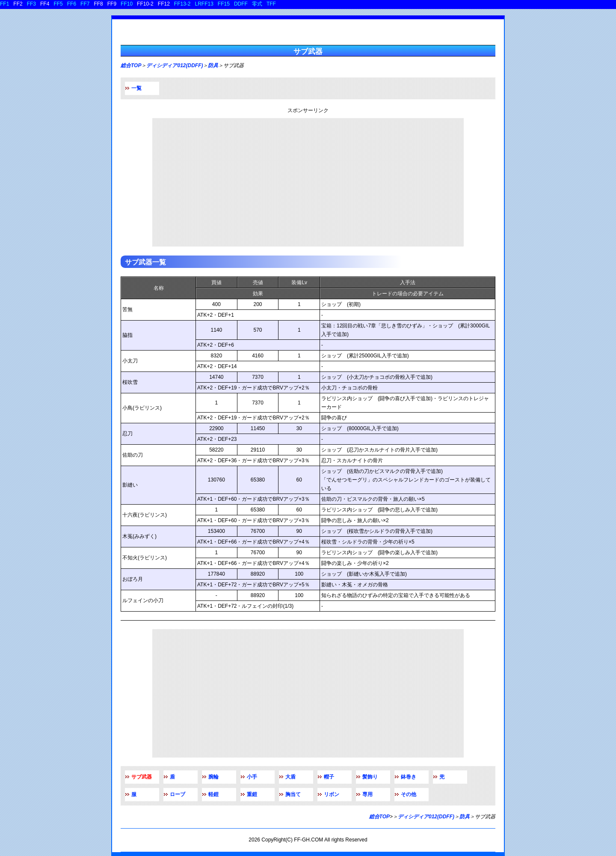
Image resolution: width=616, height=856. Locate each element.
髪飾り (370, 777)
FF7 (85, 4)
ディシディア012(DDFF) (175, 65)
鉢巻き (409, 777)
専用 (367, 794)
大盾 (290, 777)
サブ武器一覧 (145, 262)
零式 (257, 4)
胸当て (293, 794)
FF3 (31, 4)
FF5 (58, 4)
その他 (409, 794)
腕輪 (213, 777)
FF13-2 (182, 4)
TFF (271, 4)
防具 (213, 65)
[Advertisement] (308, 182)
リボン (332, 794)
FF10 (127, 4)
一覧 (136, 88)
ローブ (178, 794)
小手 (252, 777)
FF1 (4, 4)
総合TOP (131, 65)
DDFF (241, 4)
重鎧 (252, 794)
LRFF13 (204, 4)
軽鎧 (213, 794)
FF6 (72, 4)
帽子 (329, 777)
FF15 (224, 4)
